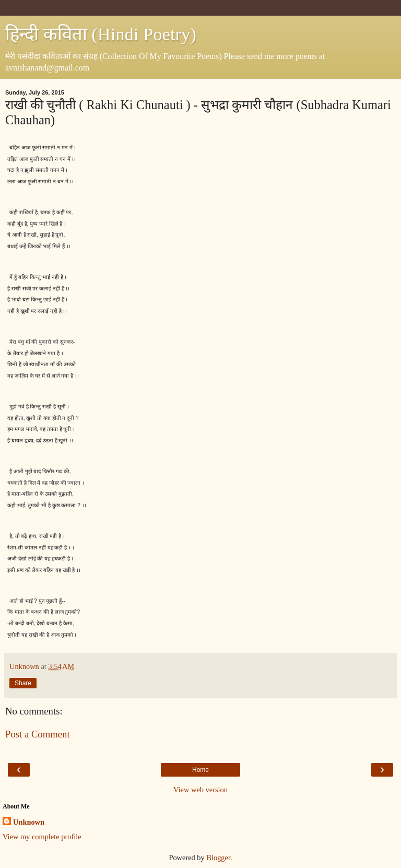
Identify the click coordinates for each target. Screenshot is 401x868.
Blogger (218, 858)
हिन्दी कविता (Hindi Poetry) (101, 34)
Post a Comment (38, 734)
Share (23, 683)
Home (200, 770)
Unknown (29, 822)
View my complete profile (42, 837)
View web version (200, 790)
